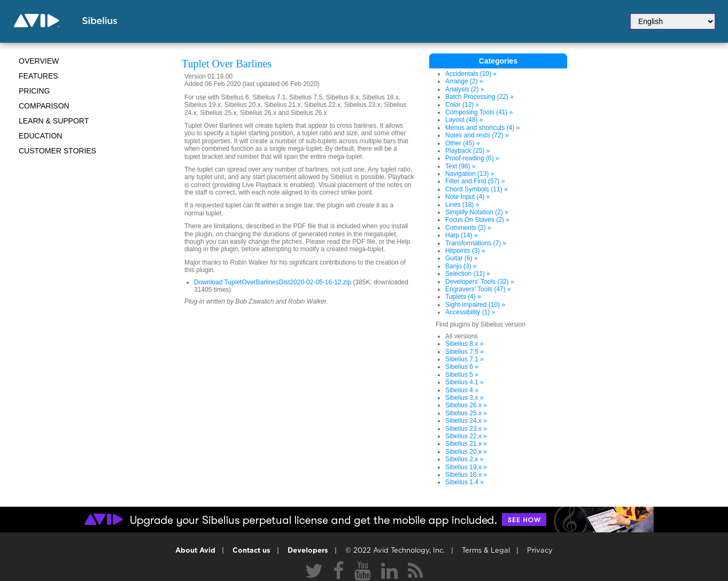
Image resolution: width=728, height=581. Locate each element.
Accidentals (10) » (471, 74)
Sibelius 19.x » (466, 467)
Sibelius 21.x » (466, 444)
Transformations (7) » (476, 243)
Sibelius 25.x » (466, 413)
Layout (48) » (464, 120)
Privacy (540, 551)
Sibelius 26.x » (466, 405)
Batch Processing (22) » (479, 97)
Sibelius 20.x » (466, 452)
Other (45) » (463, 143)
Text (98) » (460, 166)
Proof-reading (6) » (472, 158)
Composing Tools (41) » (479, 112)
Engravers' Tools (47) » (478, 289)
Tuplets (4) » (463, 297)
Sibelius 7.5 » (464, 352)
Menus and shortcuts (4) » (482, 128)
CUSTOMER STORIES (57, 151)
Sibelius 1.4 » (464, 482)
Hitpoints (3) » (465, 251)
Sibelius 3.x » (464, 398)
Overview (39, 61)
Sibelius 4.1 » (464, 382)
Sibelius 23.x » (466, 429)
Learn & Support (54, 121)
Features (38, 76)
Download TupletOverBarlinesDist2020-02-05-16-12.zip (273, 282)
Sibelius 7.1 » (464, 359)
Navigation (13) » (470, 174)
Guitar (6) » (462, 258)
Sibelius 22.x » (466, 436)
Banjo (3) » (461, 266)
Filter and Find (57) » (475, 181)
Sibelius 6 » (462, 367)
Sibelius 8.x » (464, 344)
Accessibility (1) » (470, 312)
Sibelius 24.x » (466, 421)
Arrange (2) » (464, 81)
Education (40, 136)
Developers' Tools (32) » (480, 282)
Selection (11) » (468, 274)
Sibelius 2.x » (464, 459)
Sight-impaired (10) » (475, 305)
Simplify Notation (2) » (477, 212)
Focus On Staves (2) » (477, 220)
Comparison (44, 106)
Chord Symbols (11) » (477, 189)
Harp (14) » (462, 235)
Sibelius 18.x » (466, 475)
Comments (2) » (468, 228)
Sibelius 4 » (462, 390)
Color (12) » (462, 105)
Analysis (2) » (465, 89)
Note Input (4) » (467, 197)
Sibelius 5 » (462, 375)
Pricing (34, 91)
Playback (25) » (467, 151)
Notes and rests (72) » (477, 135)
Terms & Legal (486, 551)
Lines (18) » (462, 205)
